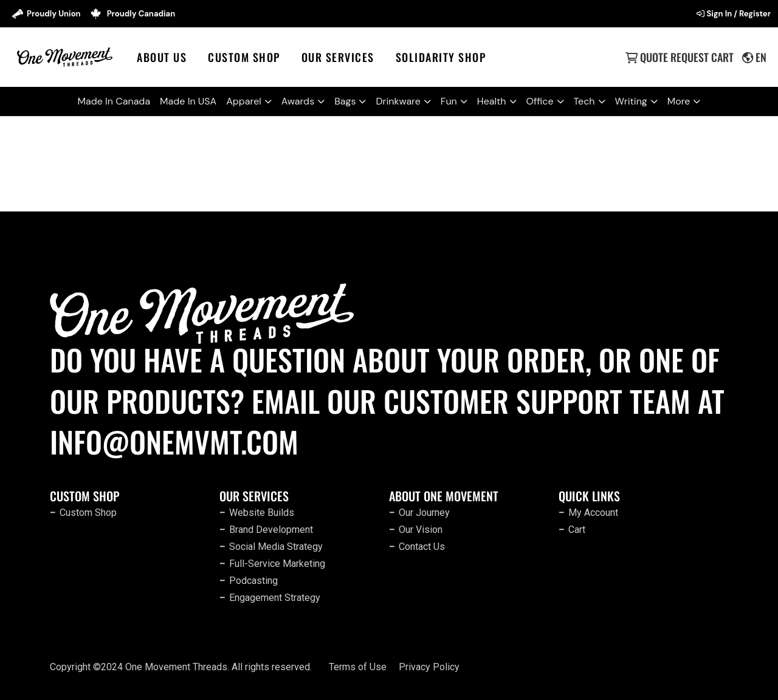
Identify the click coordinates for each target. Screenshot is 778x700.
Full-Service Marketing (277, 564)
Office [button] (540, 101)
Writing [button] (631, 101)
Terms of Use (358, 667)
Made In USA (188, 101)
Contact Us (422, 547)
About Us (162, 57)
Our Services (338, 57)
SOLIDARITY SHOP (441, 57)
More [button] (679, 101)
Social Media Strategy (276, 547)
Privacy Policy (429, 667)
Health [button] (492, 101)
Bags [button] (345, 101)
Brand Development (271, 530)
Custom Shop (244, 57)
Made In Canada (114, 101)
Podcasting (253, 581)
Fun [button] (449, 101)
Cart (577, 530)
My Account (593, 513)
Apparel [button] (244, 101)
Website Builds (262, 513)
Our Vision (421, 530)
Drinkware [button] (398, 101)
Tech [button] (584, 101)
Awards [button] (298, 101)
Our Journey (424, 513)
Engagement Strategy (275, 598)
